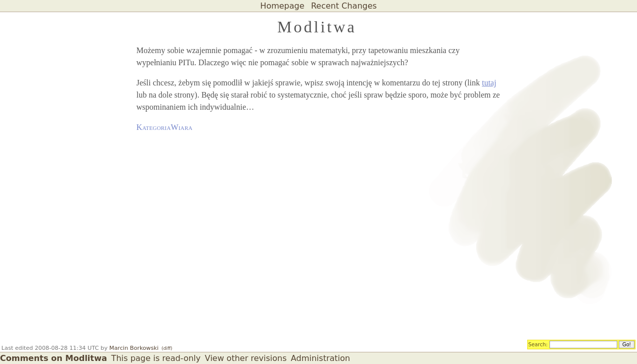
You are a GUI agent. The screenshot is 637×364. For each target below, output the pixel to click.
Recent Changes (344, 6)
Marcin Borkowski (134, 348)
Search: (538, 344)
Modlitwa (317, 27)
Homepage (282, 6)
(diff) (167, 348)
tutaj (489, 83)
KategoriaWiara (165, 127)
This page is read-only (156, 358)
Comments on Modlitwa (54, 358)
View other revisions (246, 358)
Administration (321, 358)
